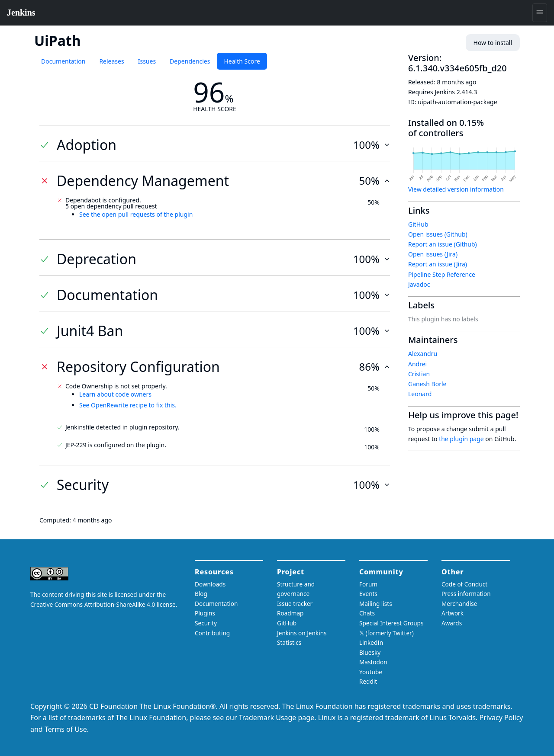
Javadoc (419, 284)
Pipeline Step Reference (442, 274)
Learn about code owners (115, 394)
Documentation (63, 61)
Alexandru (423, 354)
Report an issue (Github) (443, 244)
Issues (147, 61)
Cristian (419, 374)
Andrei (417, 364)
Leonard (420, 394)
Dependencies (190, 61)
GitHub (418, 224)
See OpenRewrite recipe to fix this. (128, 405)
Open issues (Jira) (433, 254)
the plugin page (461, 439)
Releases (111, 61)
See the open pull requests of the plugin (136, 214)
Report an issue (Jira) (438, 264)
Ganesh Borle (427, 384)
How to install (493, 43)
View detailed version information (456, 189)
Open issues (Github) (438, 234)
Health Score (242, 61)
